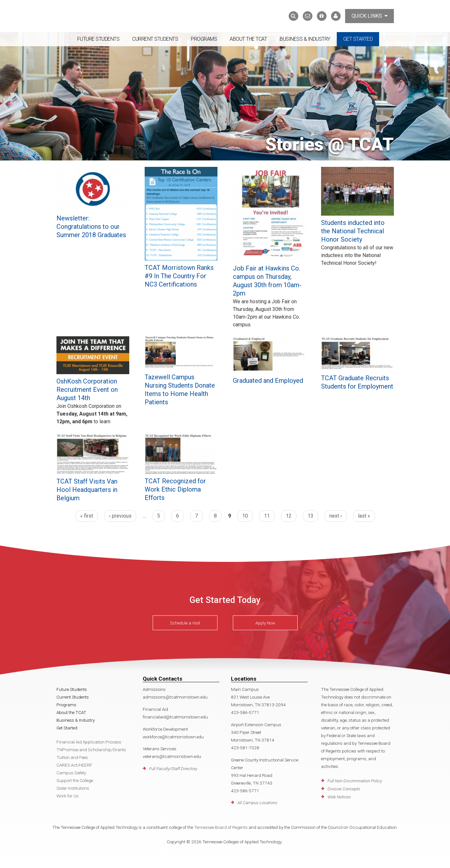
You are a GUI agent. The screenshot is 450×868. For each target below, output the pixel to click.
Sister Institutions (73, 788)
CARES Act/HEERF (74, 765)
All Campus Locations (257, 803)
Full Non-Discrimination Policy (355, 781)
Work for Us (68, 796)
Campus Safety (71, 773)
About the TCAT (248, 39)
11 (267, 516)
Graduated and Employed (268, 381)
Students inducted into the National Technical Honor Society (353, 231)
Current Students (155, 39)
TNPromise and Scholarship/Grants (91, 750)
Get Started (358, 39)
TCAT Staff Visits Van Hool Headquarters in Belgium (87, 490)
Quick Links (369, 16)
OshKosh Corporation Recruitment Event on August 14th (87, 390)
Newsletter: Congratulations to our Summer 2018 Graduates (91, 227)
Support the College (75, 780)
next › (336, 516)
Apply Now (265, 623)
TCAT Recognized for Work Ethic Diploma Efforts (175, 489)
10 (245, 516)
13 (310, 516)
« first (87, 516)
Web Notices (339, 797)
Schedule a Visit (185, 623)
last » (364, 516)
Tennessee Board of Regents (221, 827)
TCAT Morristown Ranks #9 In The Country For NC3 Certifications (179, 276)
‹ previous (120, 516)
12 (289, 516)
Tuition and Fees (72, 757)
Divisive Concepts (344, 789)
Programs (204, 39)
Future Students (98, 39)
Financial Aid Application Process (89, 742)
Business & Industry (305, 39)
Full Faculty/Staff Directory (173, 769)
